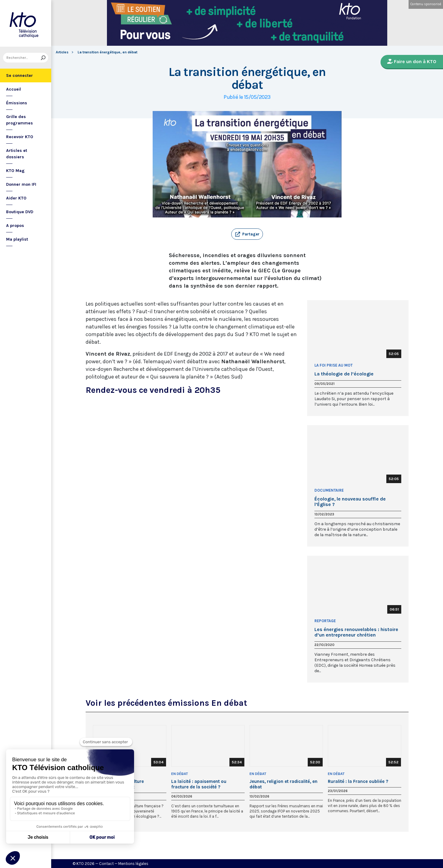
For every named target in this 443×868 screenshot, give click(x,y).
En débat (180, 774)
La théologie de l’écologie (344, 374)
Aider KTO (16, 198)
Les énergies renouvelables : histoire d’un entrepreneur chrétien (356, 632)
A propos (15, 226)
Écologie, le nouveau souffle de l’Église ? (350, 502)
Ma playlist (17, 239)
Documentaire (329, 490)
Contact (106, 864)
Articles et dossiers (17, 154)
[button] (247, 234)
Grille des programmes (19, 120)
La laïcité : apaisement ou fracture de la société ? (199, 784)
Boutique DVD (20, 212)
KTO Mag (15, 171)
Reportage (325, 621)
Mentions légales (133, 864)
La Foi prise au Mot (333, 365)
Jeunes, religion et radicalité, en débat (284, 784)
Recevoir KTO (20, 137)
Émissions (17, 103)
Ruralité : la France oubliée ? (358, 781)
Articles (62, 52)
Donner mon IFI (21, 184)
